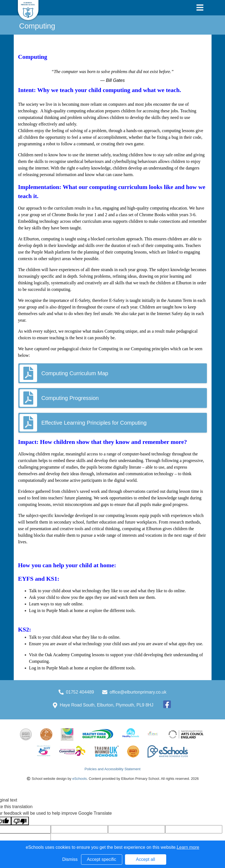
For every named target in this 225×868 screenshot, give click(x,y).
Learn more (188, 847)
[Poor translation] (20, 821)
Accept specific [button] (102, 859)
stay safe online (69, 604)
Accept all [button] (145, 859)
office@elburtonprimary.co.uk (138, 692)
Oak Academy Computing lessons (75, 655)
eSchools (80, 779)
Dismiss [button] (70, 859)
